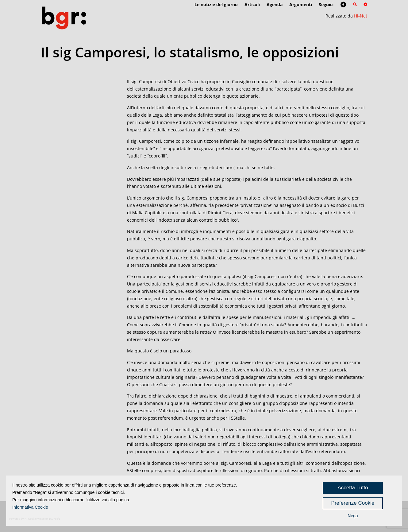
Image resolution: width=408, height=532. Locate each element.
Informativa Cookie (30, 507)
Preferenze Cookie (353, 503)
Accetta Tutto (353, 488)
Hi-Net (361, 16)
